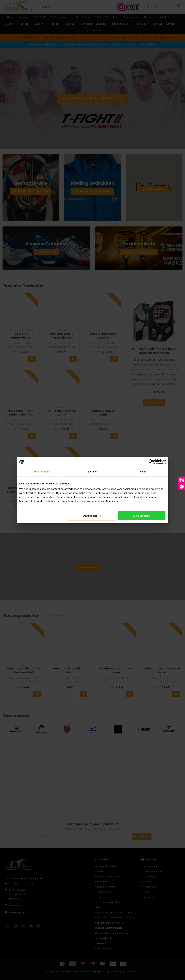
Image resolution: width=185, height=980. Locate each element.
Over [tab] (143, 472)
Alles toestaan (142, 516)
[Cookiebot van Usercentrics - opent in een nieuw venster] (151, 462)
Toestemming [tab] (42, 472)
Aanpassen (92, 516)
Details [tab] (93, 472)
